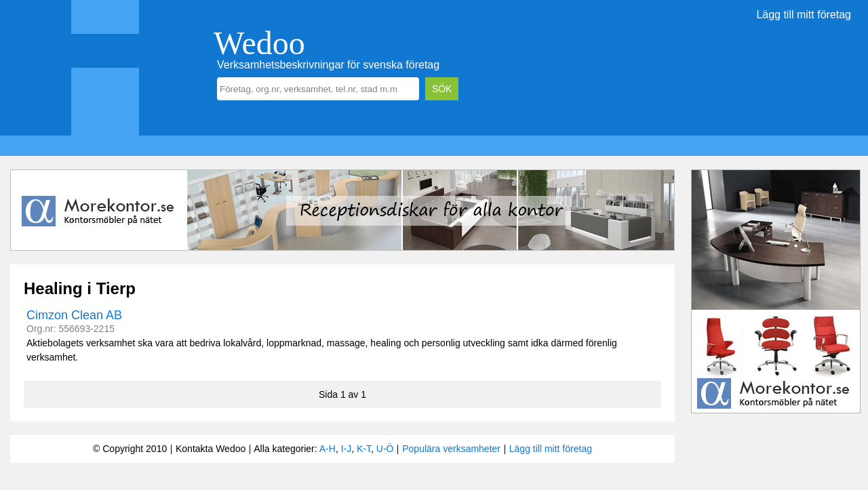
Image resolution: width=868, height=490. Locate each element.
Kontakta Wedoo (211, 449)
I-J (347, 449)
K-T (364, 449)
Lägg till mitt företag (804, 15)
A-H (328, 449)
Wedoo (259, 43)
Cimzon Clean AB (74, 315)
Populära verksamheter (451, 449)
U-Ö (385, 449)
